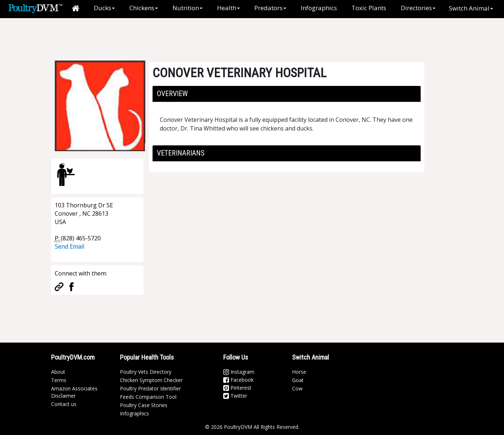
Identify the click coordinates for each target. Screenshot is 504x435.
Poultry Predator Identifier (150, 388)
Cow (297, 388)
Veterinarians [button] (181, 153)
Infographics (319, 8)
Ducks (104, 8)
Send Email (69, 246)
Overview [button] (172, 94)
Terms (59, 380)
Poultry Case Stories (144, 405)
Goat (298, 380)
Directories (418, 8)
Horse (299, 372)
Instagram (239, 372)
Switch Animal (471, 8)
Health (228, 8)
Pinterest (237, 388)
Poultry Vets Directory (146, 372)
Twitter (235, 396)
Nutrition (188, 8)
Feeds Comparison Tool (148, 397)
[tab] (287, 94)
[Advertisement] (172, 34)
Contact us (64, 404)
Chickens (144, 8)
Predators (270, 8)
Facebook (238, 380)
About (58, 372)
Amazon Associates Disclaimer (74, 392)
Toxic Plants (369, 8)
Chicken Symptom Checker (151, 380)
